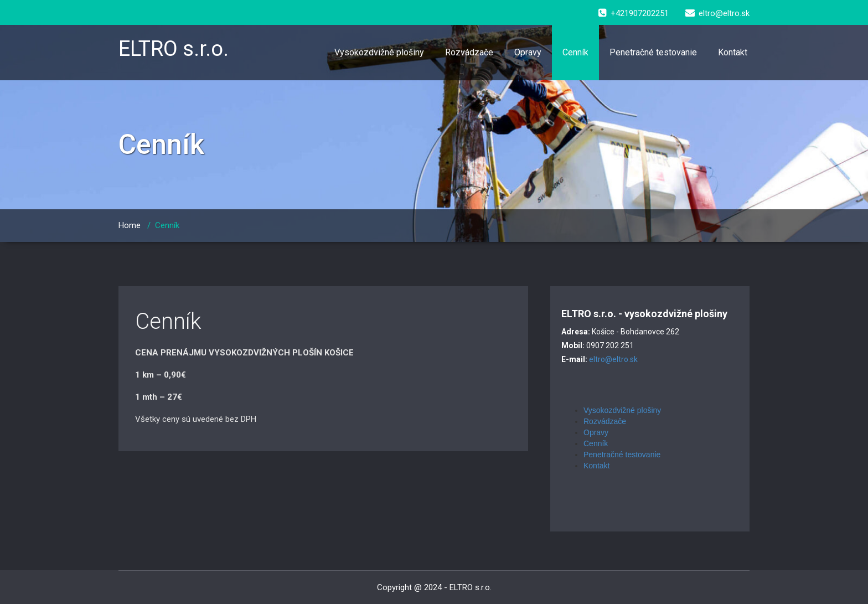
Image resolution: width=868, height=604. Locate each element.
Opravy (528, 52)
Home (130, 225)
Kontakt (733, 52)
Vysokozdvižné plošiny (379, 52)
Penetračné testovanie (653, 52)
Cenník (575, 52)
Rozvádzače (469, 52)
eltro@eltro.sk (613, 359)
